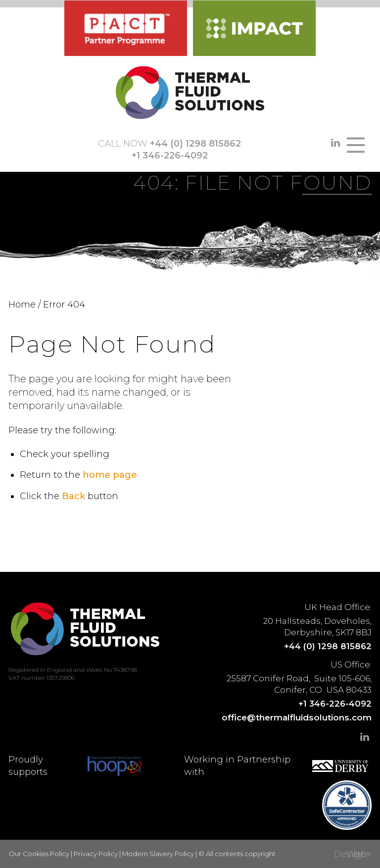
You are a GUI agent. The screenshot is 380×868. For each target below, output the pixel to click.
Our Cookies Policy (39, 854)
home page (110, 475)
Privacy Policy (96, 854)
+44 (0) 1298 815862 (195, 144)
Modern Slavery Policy (158, 854)
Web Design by (350, 854)
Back (73, 496)
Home (22, 305)
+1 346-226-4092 (170, 155)
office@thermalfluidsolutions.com (297, 717)
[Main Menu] (356, 145)
